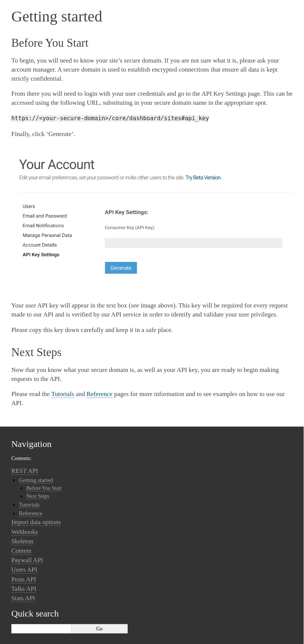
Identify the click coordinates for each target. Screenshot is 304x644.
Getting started (36, 480)
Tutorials (29, 504)
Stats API (23, 598)
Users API (24, 570)
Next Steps (38, 496)
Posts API (24, 579)
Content (21, 551)
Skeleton (22, 541)
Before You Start (44, 488)
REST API (25, 471)
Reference (31, 513)
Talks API (24, 589)
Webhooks (24, 532)
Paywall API (27, 560)
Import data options (36, 522)
